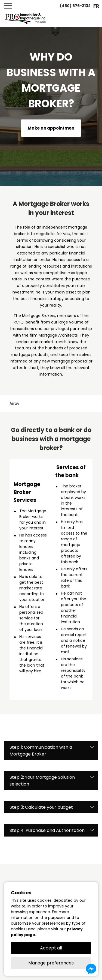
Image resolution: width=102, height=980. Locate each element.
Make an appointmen (51, 128)
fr (96, 6)
